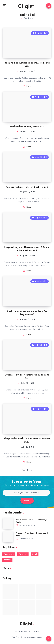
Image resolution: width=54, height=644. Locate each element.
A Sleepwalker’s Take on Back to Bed (27, 187)
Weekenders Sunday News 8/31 (27, 127)
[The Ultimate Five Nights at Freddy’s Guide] (8, 523)
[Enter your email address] (26, 493)
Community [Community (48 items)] (9, 554)
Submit (27, 501)
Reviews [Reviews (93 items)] (7, 560)
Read (29, 87)
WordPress (34, 631)
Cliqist (27, 6)
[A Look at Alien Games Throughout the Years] (8, 537)
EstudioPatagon (36, 637)
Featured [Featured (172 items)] (23, 554)
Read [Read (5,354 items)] (35, 554)
